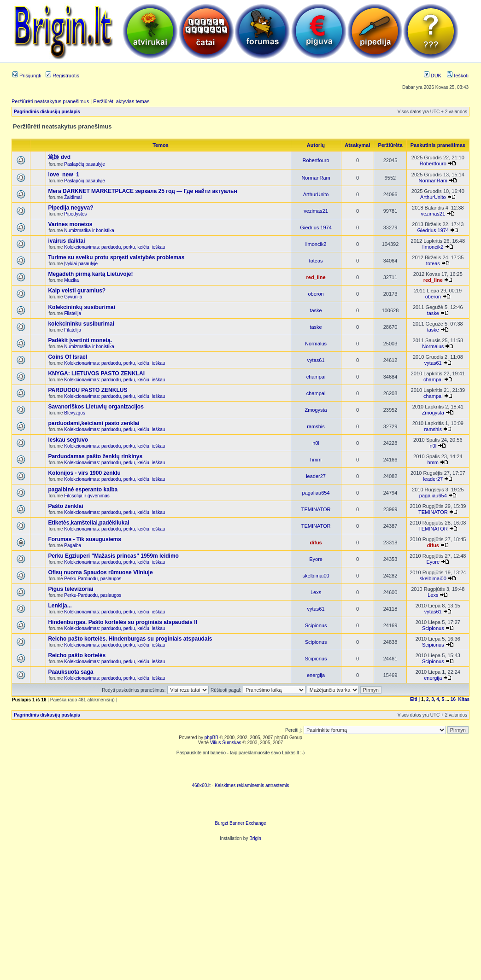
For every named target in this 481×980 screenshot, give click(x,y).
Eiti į (415, 699)
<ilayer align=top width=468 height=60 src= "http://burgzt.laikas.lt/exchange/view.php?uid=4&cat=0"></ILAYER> (240, 807)
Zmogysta (316, 410)
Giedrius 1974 (316, 227)
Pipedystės (75, 214)
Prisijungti (27, 76)
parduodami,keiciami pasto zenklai (94, 423)
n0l (316, 443)
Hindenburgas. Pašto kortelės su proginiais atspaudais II (122, 622)
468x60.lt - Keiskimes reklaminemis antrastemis (240, 785)
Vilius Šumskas (226, 743)
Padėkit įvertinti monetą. (80, 340)
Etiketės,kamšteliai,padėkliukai (88, 523)
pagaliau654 (316, 493)
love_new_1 (63, 175)
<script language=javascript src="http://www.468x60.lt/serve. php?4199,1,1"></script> (240, 769)
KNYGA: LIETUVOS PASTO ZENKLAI (96, 373)
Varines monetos (70, 224)
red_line (316, 277)
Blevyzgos (75, 413)
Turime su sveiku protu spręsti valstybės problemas (116, 257)
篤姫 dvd (59, 157)
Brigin (255, 838)
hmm (316, 460)
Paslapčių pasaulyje (84, 164)
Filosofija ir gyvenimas (87, 496)
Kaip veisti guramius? (77, 291)
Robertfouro (316, 160)
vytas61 (316, 360)
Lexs (316, 592)
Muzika (71, 280)
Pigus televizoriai (70, 589)
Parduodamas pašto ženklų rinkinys (95, 456)
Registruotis (62, 76)
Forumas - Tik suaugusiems (85, 539)
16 (453, 699)
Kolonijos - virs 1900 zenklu (84, 473)
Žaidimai (73, 197)
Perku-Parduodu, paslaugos (93, 579)
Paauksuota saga (70, 672)
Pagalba (73, 545)
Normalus (316, 344)
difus (316, 542)
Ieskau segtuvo (68, 440)
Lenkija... (60, 606)
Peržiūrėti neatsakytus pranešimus (50, 101)
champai (316, 377)
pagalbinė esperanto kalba (83, 490)
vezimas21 (316, 211)
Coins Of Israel (67, 357)
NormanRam (316, 178)
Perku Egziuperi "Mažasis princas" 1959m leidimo (113, 556)
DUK (433, 76)
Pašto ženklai (65, 506)
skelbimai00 (316, 576)
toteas (316, 261)
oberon (316, 294)
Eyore (316, 559)
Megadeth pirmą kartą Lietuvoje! (90, 274)
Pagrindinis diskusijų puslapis (47, 112)
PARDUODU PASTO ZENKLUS (88, 390)
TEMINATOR (316, 509)
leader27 (316, 476)
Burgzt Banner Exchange (240, 823)
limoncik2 (316, 244)
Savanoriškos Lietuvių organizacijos (96, 407)
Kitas (464, 699)
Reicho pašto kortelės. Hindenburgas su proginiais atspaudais (130, 639)
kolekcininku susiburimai (81, 324)
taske (316, 310)
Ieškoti (458, 76)
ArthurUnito (316, 194)
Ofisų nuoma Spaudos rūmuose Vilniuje (100, 572)
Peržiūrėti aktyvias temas (121, 101)
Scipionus (316, 625)
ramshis (316, 426)
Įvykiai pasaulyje (81, 264)
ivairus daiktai (66, 241)
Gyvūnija (73, 297)
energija (316, 675)
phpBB (211, 738)
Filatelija (73, 313)
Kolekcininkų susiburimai (81, 307)
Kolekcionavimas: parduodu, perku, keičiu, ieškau (114, 247)
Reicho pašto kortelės (77, 655)
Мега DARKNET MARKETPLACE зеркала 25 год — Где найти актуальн (142, 191)
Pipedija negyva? (70, 208)
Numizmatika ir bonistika (89, 230)
